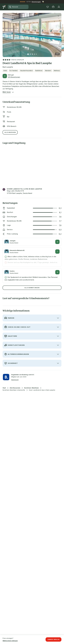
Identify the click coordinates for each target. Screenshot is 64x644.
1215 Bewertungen (14, 77)
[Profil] (59, 7)
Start (4, 388)
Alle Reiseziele (15, 388)
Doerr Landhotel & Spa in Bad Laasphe (42, 390)
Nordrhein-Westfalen (31, 388)
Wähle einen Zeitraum (10, 641)
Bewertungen (36, 2)
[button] (32, 34)
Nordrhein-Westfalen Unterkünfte (14, 390)
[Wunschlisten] (48, 7)
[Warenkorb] (53, 7)
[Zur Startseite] (4, 7)
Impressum (15, 380)
